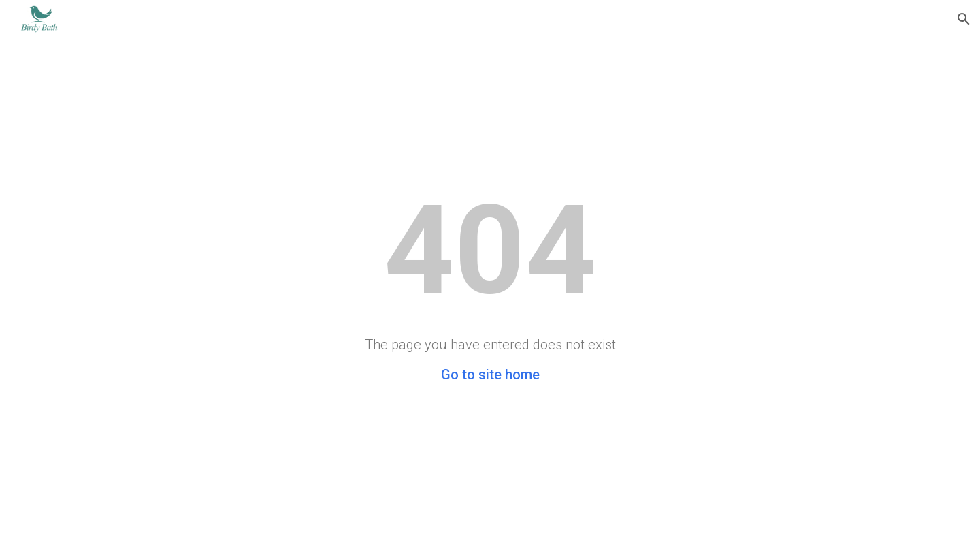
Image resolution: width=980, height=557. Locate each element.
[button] (964, 19)
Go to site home (490, 375)
